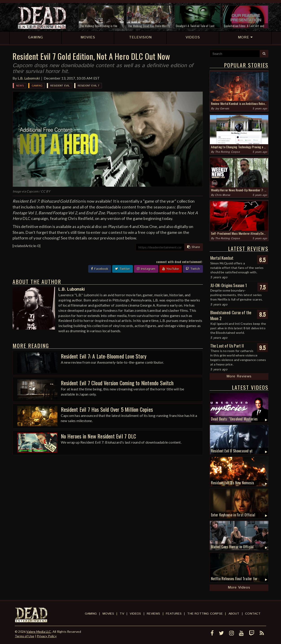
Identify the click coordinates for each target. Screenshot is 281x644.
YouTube (171, 269)
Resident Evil (60, 86)
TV (122, 614)
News (20, 86)
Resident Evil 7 (89, 86)
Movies (108, 614)
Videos (135, 614)
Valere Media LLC (39, 632)
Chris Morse (223, 195)
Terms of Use (24, 636)
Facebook (100, 269)
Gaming (37, 86)
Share (194, 247)
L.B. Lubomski (29, 78)
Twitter (123, 269)
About (234, 614)
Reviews (153, 614)
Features (174, 614)
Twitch (193, 269)
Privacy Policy (47, 636)
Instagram (146, 269)
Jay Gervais (222, 109)
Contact (253, 614)
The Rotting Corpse (227, 152)
